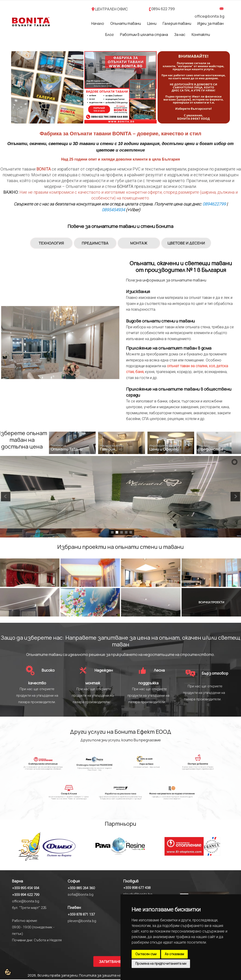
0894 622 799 (163, 9)
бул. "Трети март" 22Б (29, 908)
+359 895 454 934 (26, 888)
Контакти (201, 35)
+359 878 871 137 (81, 914)
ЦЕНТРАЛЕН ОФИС (111, 9)
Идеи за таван (211, 23)
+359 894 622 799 (26, 895)
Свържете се (26, 204)
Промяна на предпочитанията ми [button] (161, 964)
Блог (109, 35)
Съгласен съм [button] (146, 954)
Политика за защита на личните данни (114, 975)
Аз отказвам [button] (174, 954)
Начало (98, 23)
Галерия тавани (177, 23)
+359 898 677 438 (137, 888)
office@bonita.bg (209, 16)
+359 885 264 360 (81, 888)
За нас (180, 35)
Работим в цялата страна (144, 35)
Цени (152, 23)
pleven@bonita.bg (82, 921)
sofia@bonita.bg (81, 895)
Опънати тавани (126, 23)
